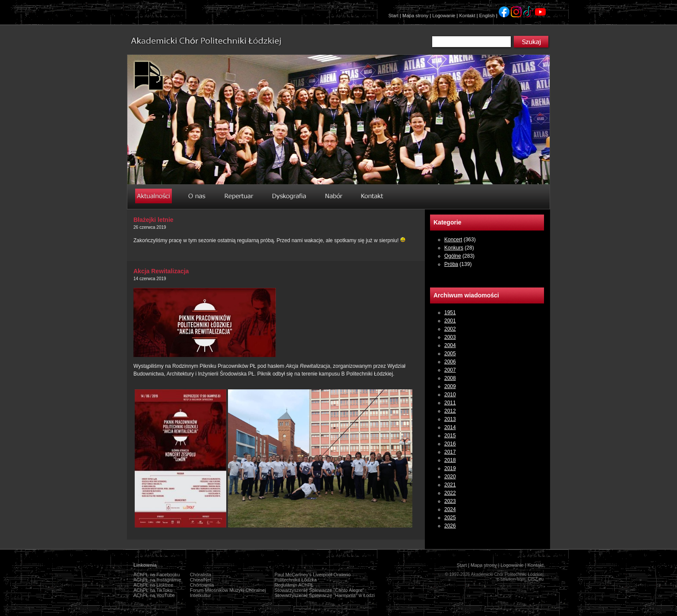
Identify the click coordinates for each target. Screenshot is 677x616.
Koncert (453, 240)
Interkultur (201, 595)
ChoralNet (201, 580)
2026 (450, 526)
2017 (450, 452)
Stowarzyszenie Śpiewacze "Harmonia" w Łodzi (325, 595)
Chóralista (201, 575)
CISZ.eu (536, 579)
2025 (450, 518)
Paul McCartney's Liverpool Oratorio (313, 575)
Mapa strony (416, 16)
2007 (450, 370)
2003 (450, 337)
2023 (450, 501)
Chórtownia (202, 585)
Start (394, 16)
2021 (450, 485)
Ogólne (453, 256)
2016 (450, 444)
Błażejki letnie (153, 220)
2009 (450, 386)
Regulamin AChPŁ (294, 585)
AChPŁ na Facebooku (157, 575)
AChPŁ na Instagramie (157, 580)
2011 (450, 403)
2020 (450, 477)
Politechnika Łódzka (296, 580)
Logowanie (444, 16)
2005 (450, 354)
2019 (450, 468)
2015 (450, 436)
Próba (451, 264)
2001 (450, 321)
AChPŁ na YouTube (154, 595)
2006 (450, 362)
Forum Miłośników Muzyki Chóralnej (228, 590)
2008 (450, 378)
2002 (450, 329)
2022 (450, 493)
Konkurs (454, 248)
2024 (450, 509)
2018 (450, 460)
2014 (450, 427)
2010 (450, 395)
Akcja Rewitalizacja (161, 271)
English (487, 16)
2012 (450, 411)
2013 (450, 419)
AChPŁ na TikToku (153, 590)
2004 (450, 345)
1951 (450, 313)
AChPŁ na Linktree (153, 585)
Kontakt (467, 16)
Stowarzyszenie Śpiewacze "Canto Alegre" (320, 590)
